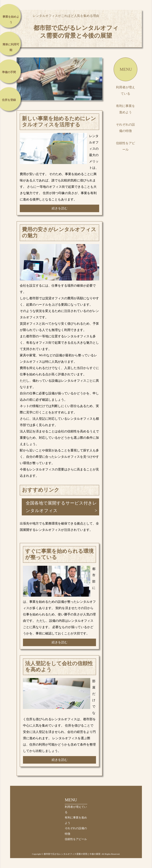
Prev (22, 79)
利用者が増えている (125, 90)
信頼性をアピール (125, 146)
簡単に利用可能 (11, 47)
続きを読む (60, 208)
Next (97, 79)
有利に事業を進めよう (125, 109)
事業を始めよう (11, 20)
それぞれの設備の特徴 (125, 128)
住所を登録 (9, 100)
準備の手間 (9, 72)
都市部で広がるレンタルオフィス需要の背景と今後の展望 (76, 32)
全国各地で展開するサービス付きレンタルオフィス (61, 507)
